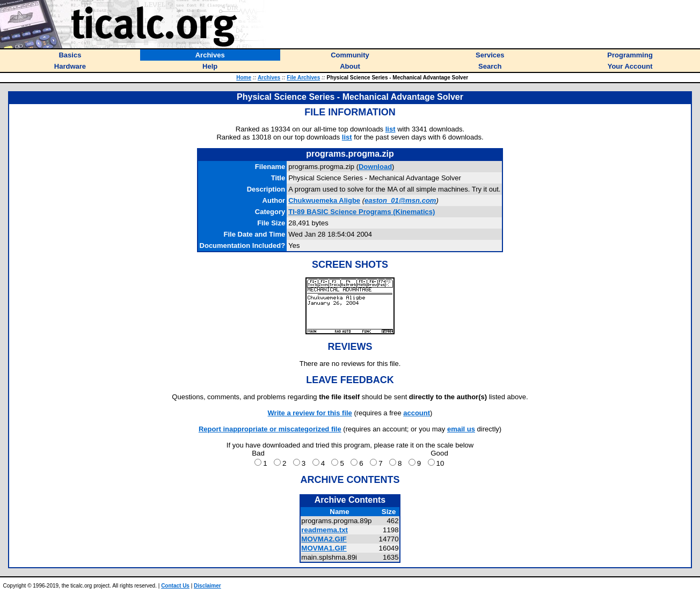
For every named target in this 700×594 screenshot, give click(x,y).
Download (375, 167)
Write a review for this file (310, 413)
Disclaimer (207, 586)
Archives (269, 78)
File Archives (303, 78)
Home (244, 78)
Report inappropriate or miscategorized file (270, 429)
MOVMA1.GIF (324, 548)
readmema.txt (325, 530)
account (417, 413)
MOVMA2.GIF (324, 539)
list (391, 129)
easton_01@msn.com (400, 200)
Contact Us (175, 586)
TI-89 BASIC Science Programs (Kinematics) (362, 212)
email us (461, 429)
